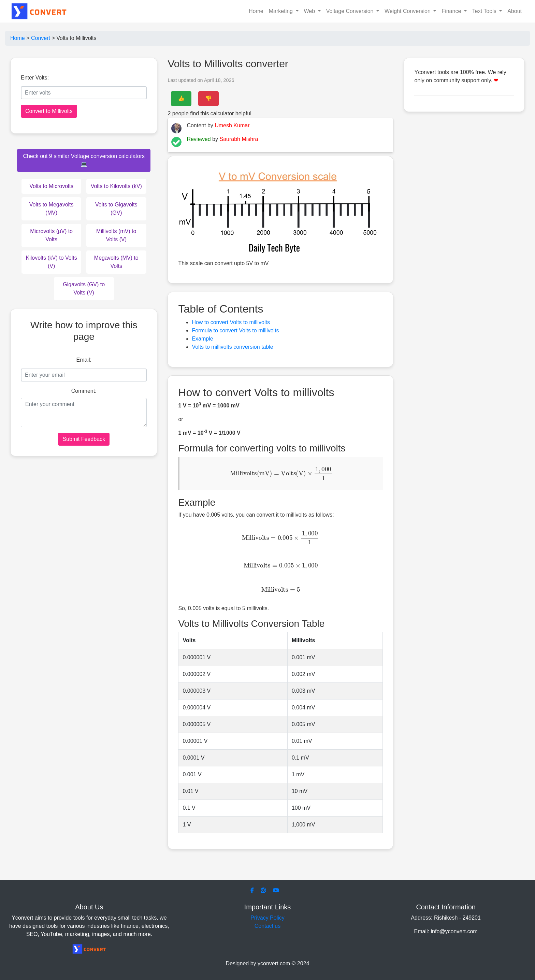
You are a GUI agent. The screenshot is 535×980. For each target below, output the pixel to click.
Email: (84, 360)
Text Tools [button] (485, 11)
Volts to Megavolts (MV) (52, 209)
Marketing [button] (282, 11)
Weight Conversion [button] (408, 11)
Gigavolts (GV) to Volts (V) (84, 289)
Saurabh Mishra (239, 139)
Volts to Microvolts (51, 186)
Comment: (84, 391)
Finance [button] (452, 11)
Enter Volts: (35, 78)
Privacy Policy (267, 918)
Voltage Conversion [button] (351, 11)
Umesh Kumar (232, 125)
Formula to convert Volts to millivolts (235, 330)
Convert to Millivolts (49, 111)
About (515, 11)
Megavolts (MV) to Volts (116, 262)
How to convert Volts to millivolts (231, 322)
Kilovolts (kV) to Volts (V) (51, 262)
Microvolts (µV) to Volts (51, 235)
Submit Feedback (84, 439)
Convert (41, 38)
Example (202, 339)
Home (256, 11)
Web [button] (310, 11)
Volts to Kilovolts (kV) (116, 186)
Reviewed (199, 139)
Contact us (267, 926)
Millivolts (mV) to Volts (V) (116, 235)
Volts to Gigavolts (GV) (116, 209)
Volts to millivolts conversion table (232, 347)
